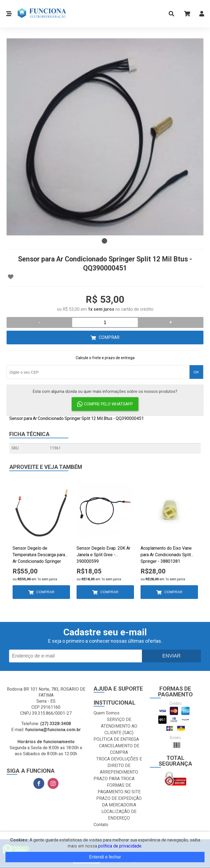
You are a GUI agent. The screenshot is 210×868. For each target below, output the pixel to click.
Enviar (171, 656)
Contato (101, 825)
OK (196, 372)
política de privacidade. (120, 846)
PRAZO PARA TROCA (114, 779)
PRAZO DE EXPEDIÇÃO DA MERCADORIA (119, 802)
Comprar (109, 337)
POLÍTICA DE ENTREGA (116, 739)
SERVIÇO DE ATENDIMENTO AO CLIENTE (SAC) (119, 726)
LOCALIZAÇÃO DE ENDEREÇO (119, 815)
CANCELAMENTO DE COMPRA (119, 749)
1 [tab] (104, 241)
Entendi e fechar (105, 857)
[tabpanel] (105, 137)
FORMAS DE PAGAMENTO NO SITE (119, 788)
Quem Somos (107, 713)
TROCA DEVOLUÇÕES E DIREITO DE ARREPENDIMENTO (119, 765)
